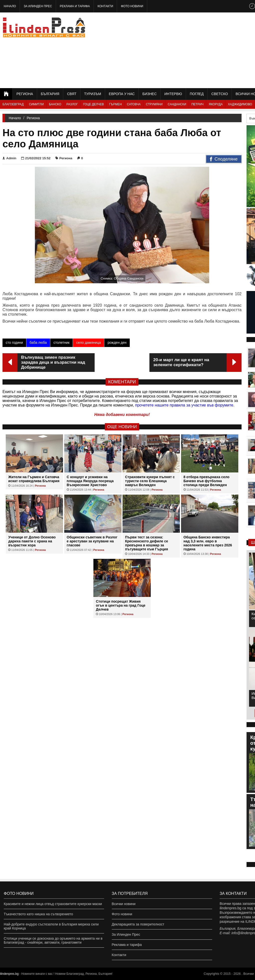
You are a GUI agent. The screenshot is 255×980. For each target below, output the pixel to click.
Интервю (173, 94)
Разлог (72, 104)
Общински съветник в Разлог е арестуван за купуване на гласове (92, 541)
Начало (10, 6)
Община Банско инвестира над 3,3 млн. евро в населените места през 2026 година (208, 543)
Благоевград (13, 104)
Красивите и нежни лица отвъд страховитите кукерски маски (53, 904)
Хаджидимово (240, 104)
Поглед (197, 94)
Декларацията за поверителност (138, 924)
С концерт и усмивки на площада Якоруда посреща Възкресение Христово (90, 481)
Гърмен (115, 104)
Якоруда (216, 104)
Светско (220, 94)
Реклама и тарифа (75, 6)
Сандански (177, 104)
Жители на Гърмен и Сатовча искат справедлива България (34, 479)
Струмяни (154, 104)
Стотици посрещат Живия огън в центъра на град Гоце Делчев (121, 605)
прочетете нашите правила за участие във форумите (184, 405)
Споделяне (224, 159)
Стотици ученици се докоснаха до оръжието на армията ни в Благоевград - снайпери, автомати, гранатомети (53, 940)
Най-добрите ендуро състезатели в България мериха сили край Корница (51, 926)
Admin (9, 158)
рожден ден (117, 343)
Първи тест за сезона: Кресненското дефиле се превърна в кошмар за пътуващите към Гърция (147, 543)
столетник (62, 343)
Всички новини (124, 904)
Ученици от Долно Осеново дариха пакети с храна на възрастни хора (32, 541)
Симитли (36, 104)
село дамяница (89, 343)
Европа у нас (122, 94)
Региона (25, 94)
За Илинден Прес (38, 6)
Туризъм (93, 94)
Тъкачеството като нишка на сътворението (38, 914)
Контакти (105, 6)
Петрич (198, 104)
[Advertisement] (200, 50)
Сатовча (134, 104)
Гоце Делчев (94, 104)
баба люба (38, 343)
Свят (72, 94)
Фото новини (132, 6)
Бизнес (150, 94)
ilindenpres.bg (9, 974)
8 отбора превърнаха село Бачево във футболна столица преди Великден (207, 481)
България (50, 94)
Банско (55, 104)
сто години (14, 343)
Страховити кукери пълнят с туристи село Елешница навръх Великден (150, 481)
